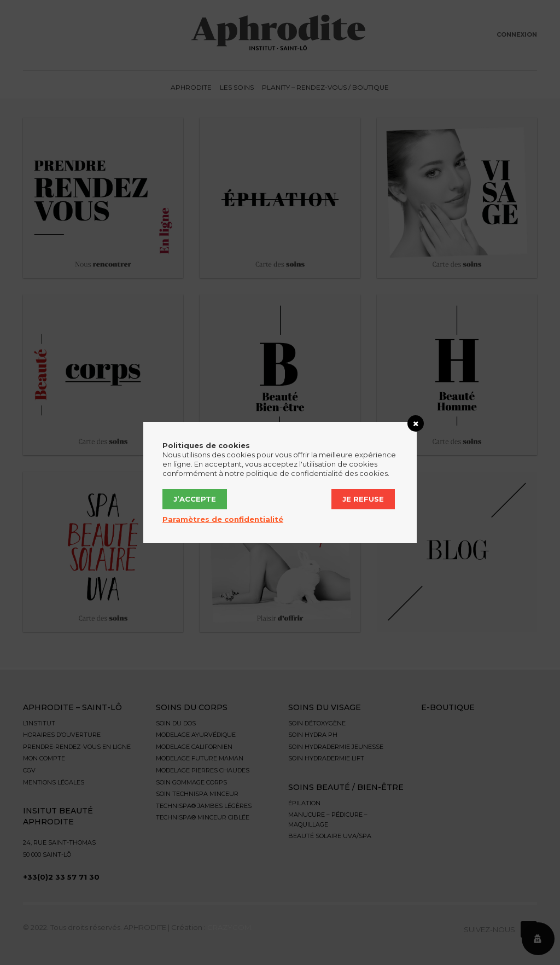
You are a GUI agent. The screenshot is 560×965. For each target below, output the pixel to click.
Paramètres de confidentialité (223, 519)
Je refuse (363, 499)
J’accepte (195, 499)
